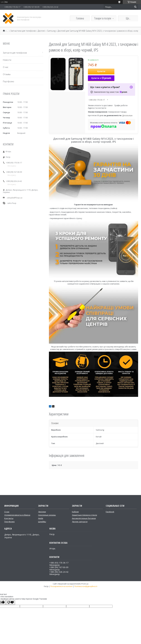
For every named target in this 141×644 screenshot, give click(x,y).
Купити (101, 71)
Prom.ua (85, 584)
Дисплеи (42, 512)
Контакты (9, 518)
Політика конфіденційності (86, 586)
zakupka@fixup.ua (15, 198)
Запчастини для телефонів (23, 31)
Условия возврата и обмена (17, 515)
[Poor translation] (11, 602)
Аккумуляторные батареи (84, 518)
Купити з (101, 78)
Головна (80, 18)
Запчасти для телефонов (15, 53)
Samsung (51, 31)
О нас (6, 67)
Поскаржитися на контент (61, 586)
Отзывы (7, 74)
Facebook (110, 512)
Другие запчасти (80, 522)
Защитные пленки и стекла (84, 515)
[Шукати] (135, 7)
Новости (7, 60)
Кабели (75, 512)
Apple (41, 518)
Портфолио (8, 81)
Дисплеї (41, 31)
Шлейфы (42, 522)
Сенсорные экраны (47, 515)
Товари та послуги (103, 18)
